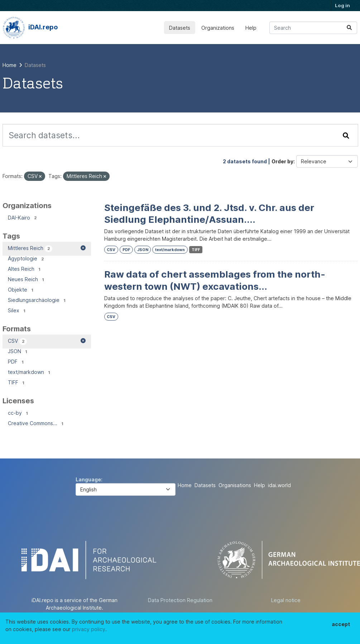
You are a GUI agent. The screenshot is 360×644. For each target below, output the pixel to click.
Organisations (235, 485)
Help (251, 28)
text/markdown (170, 250)
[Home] (9, 65)
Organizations (218, 28)
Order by (282, 161)
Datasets (180, 28)
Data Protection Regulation (180, 600)
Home (185, 485)
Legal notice (286, 600)
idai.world (279, 485)
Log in (342, 5)
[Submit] (349, 28)
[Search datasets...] (313, 28)
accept (341, 624)
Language (88, 479)
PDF (126, 250)
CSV (111, 250)
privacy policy (89, 629)
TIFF (196, 250)
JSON (143, 250)
